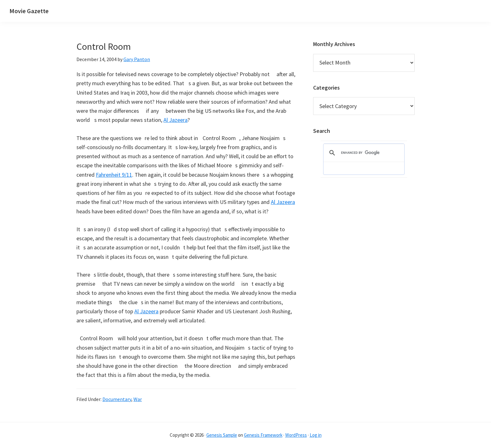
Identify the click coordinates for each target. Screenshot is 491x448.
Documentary (117, 399)
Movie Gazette (29, 11)
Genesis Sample (222, 435)
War (138, 399)
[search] (363, 153)
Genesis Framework (263, 435)
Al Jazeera (176, 120)
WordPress (296, 435)
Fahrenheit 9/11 (114, 175)
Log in (316, 435)
